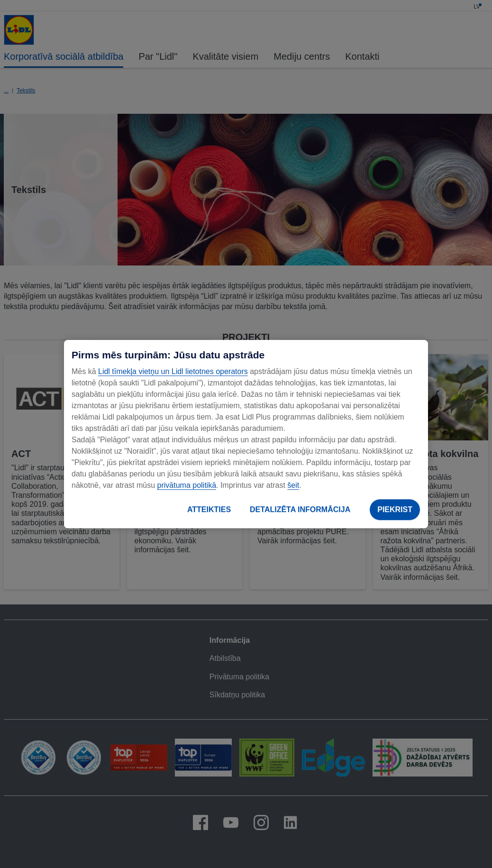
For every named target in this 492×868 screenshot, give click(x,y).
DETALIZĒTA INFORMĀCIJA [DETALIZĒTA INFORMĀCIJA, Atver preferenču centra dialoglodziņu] (300, 509)
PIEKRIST (395, 509)
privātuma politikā (187, 485)
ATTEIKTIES (209, 509)
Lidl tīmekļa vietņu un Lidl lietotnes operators (173, 371)
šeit (293, 485)
